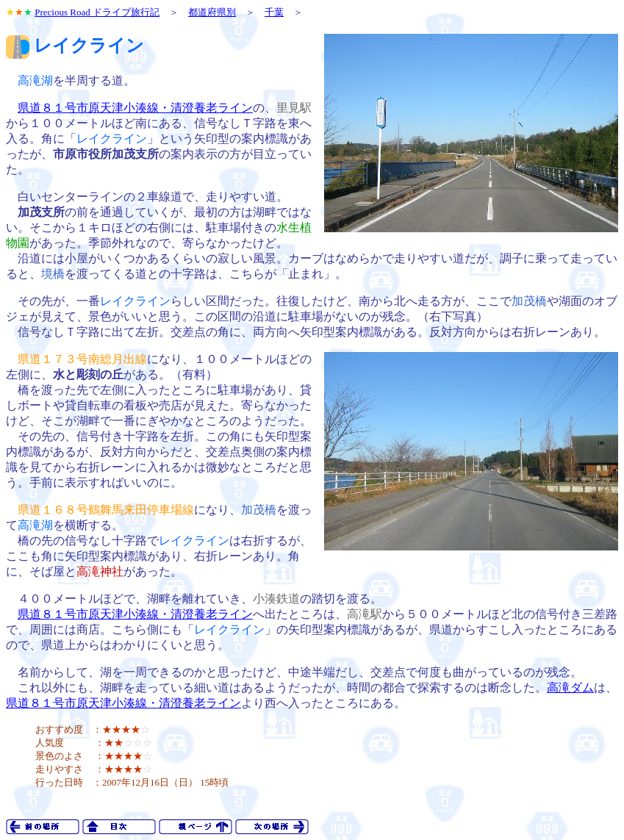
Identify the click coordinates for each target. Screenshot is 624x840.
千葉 (274, 12)
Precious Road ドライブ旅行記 (97, 12)
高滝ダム (570, 688)
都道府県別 (212, 12)
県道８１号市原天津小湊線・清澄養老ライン (135, 108)
